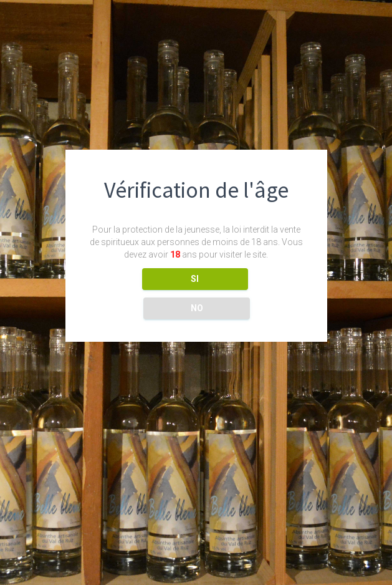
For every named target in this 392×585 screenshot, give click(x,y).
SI (195, 279)
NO (197, 308)
